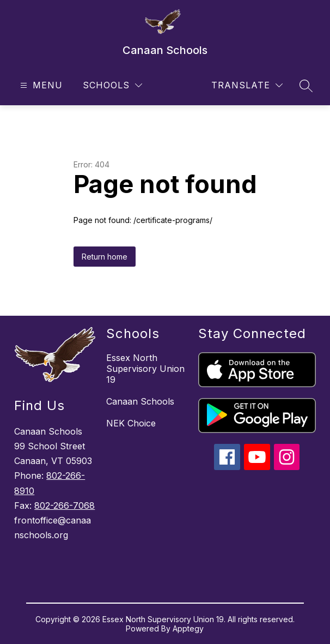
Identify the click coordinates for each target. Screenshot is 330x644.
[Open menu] (40, 85)
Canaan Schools (140, 401)
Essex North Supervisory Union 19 (145, 369)
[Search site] (306, 86)
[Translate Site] (247, 85)
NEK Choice (131, 423)
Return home (105, 257)
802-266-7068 (65, 505)
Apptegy (188, 628)
